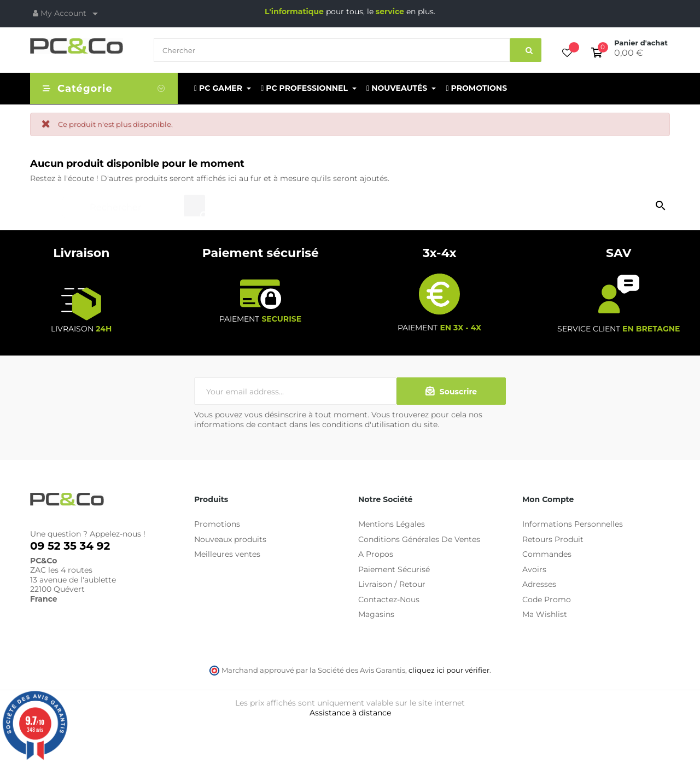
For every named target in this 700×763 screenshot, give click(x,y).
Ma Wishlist (545, 614)
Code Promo (547, 599)
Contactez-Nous (389, 599)
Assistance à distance (350, 713)
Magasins (376, 614)
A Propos (376, 554)
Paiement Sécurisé (394, 569)
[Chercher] (135, 202)
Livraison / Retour (392, 584)
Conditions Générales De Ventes (419, 539)
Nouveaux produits (230, 539)
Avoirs (534, 569)
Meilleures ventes (227, 554)
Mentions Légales (392, 524)
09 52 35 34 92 (70, 546)
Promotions (217, 524)
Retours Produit (553, 539)
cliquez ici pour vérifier (449, 670)
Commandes (547, 554)
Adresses (539, 584)
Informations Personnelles (573, 524)
